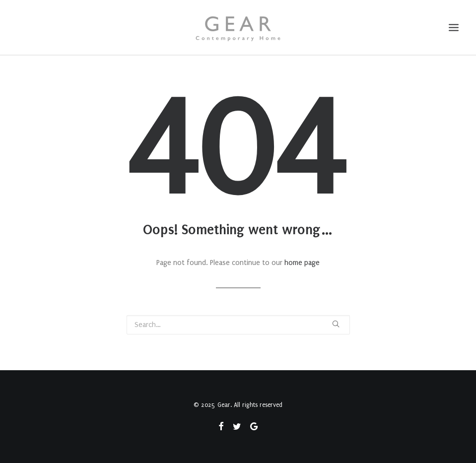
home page (302, 263)
